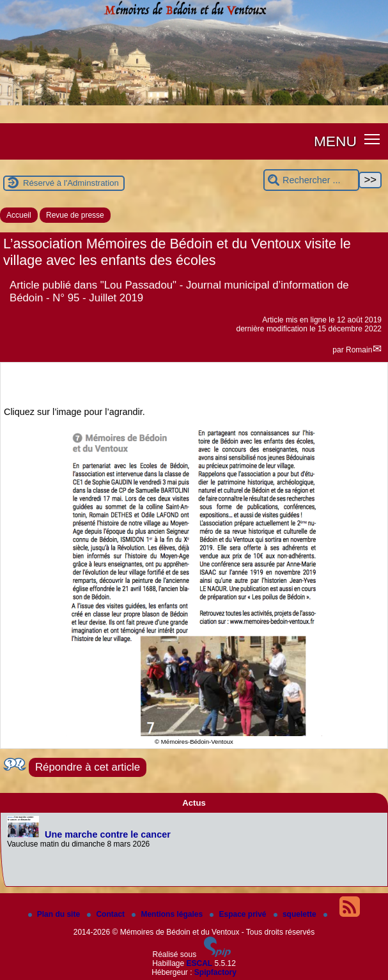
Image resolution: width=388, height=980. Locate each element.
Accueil (19, 215)
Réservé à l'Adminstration (71, 183)
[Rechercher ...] (311, 180)
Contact (107, 914)
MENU (335, 141)
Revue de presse (75, 215)
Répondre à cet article (88, 767)
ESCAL (200, 963)
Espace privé (239, 914)
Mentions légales (168, 914)
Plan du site (55, 914)
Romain (359, 350)
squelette (296, 914)
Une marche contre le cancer (108, 834)
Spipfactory (215, 972)
